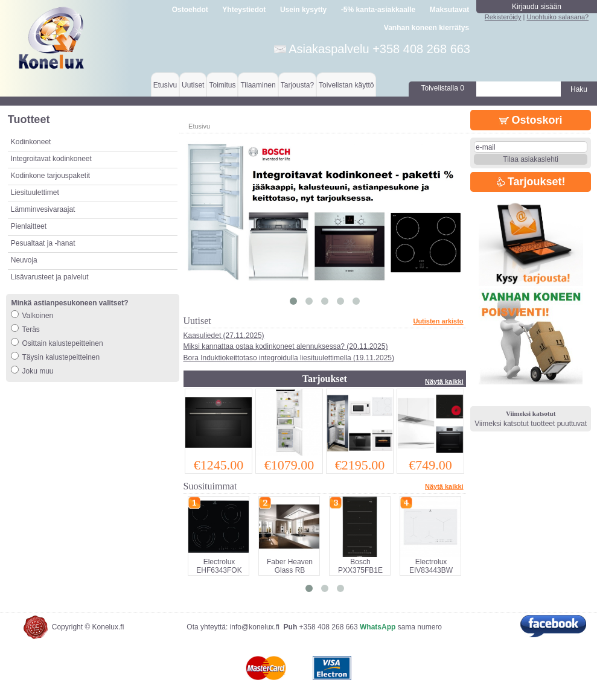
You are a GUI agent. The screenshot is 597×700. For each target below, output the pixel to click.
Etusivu (165, 85)
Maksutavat (449, 10)
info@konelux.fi (255, 627)
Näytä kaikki (444, 381)
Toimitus (222, 85)
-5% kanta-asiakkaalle (378, 10)
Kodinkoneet (31, 142)
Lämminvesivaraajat (43, 209)
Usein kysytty (303, 10)
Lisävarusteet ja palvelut (50, 277)
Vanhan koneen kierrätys (426, 28)
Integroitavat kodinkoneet (51, 159)
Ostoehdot (190, 10)
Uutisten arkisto (438, 321)
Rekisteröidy (503, 17)
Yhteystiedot (244, 10)
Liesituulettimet (35, 192)
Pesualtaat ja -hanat (43, 243)
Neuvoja (24, 260)
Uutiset (193, 85)
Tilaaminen (258, 85)
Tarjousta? (297, 85)
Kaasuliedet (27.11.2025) (224, 336)
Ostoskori (531, 120)
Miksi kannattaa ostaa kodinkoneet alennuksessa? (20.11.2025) (286, 346)
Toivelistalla (443, 88)
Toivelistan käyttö (346, 85)
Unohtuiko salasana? (557, 17)
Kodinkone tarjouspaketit (50, 176)
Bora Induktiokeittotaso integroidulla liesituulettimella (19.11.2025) (289, 358)
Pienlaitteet (29, 226)
